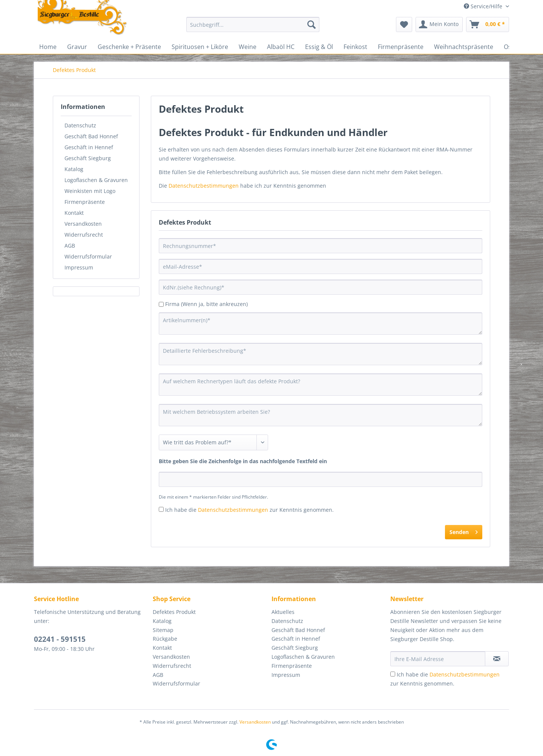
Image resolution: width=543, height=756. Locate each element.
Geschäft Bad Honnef (91, 136)
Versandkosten (83, 224)
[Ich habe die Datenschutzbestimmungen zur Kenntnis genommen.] (161, 509)
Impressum (79, 267)
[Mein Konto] (439, 24)
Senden (464, 531)
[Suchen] (311, 24)
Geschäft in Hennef (89, 147)
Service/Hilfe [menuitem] (484, 6)
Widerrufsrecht (84, 235)
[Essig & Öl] (319, 47)
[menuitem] (253, 28)
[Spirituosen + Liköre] (200, 47)
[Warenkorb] (488, 24)
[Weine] (248, 47)
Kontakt (74, 213)
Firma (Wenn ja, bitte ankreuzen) (206, 304)
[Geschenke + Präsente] (129, 47)
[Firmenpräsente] (401, 47)
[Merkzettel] (404, 24)
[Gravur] (77, 47)
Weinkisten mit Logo (90, 191)
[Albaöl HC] (281, 47)
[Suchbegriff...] (253, 24)
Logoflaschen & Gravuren (96, 180)
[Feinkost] (355, 47)
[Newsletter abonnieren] (497, 659)
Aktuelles (283, 612)
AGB (70, 246)
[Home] (48, 47)
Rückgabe (165, 639)
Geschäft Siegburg (88, 158)
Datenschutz (80, 125)
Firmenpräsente (85, 202)
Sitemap (163, 630)
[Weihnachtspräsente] (464, 47)
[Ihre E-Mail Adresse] (438, 659)
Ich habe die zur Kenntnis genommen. (249, 510)
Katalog (74, 169)
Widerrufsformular (88, 256)
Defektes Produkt (174, 612)
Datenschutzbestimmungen (204, 186)
